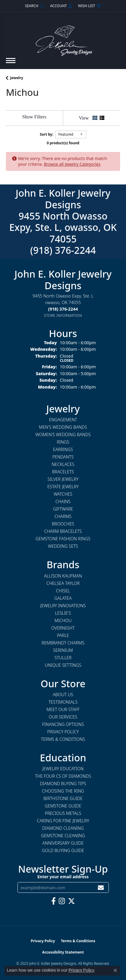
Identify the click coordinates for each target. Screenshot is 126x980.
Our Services (63, 717)
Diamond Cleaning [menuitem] (63, 828)
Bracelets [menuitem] (63, 472)
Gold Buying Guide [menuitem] (63, 850)
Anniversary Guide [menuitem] (63, 843)
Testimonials (63, 702)
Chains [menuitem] (63, 501)
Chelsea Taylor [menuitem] (63, 583)
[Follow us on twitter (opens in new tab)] (71, 901)
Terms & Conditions (63, 739)
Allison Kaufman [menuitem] (63, 576)
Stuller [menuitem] (63, 658)
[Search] (35, 6)
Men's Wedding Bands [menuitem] (63, 427)
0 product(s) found (63, 143)
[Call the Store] (63, 309)
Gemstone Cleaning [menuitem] (63, 836)
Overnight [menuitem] (63, 628)
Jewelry (17, 78)
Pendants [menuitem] (63, 457)
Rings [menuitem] (63, 442)
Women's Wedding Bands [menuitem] (63, 435)
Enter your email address (63, 877)
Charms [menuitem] (63, 516)
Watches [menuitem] (63, 494)
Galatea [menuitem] (63, 598)
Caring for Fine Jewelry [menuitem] (63, 821)
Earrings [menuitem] (63, 449)
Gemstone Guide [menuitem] (63, 806)
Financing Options (63, 724)
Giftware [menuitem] (63, 509)
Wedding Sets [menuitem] (63, 546)
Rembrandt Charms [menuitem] (63, 643)
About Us (63, 695)
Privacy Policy (63, 732)
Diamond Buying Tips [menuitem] (63, 783)
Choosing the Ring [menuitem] (63, 791)
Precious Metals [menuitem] (63, 813)
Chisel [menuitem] (63, 591)
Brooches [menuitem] (63, 524)
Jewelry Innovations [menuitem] (63, 606)
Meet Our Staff (63, 709)
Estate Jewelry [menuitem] (63, 487)
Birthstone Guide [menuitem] (63, 798)
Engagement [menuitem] (63, 420)
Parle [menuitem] (63, 635)
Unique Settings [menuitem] (63, 665)
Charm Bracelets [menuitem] (63, 531)
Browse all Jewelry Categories (72, 164)
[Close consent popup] (115, 970)
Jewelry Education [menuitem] (63, 769)
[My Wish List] (89, 6)
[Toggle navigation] (11, 64)
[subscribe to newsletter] (101, 888)
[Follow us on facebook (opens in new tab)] (54, 901)
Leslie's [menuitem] (63, 613)
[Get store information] (63, 316)
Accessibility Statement (63, 952)
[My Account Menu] (61, 6)
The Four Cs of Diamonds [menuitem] (63, 776)
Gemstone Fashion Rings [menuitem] (63, 539)
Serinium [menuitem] (63, 650)
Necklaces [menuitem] (63, 464)
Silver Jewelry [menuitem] (63, 479)
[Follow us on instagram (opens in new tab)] (62, 901)
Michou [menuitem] (63, 620)
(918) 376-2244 (63, 250)
